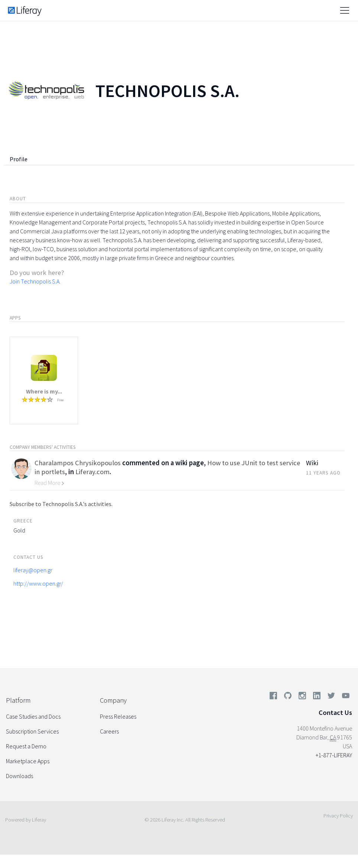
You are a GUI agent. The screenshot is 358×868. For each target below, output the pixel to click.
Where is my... (44, 391)
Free (60, 400)
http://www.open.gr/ (38, 583)
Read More (49, 483)
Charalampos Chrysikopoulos (78, 463)
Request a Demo (26, 746)
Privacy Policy (338, 816)
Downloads (19, 776)
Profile (19, 159)
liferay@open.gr (33, 570)
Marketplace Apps (28, 761)
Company (113, 700)
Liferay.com (92, 472)
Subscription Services (32, 731)
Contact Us (335, 712)
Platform (18, 700)
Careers (109, 731)
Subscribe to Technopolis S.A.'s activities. (61, 504)
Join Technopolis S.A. (35, 281)
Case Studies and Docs (33, 716)
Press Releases (118, 716)
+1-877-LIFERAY (334, 755)
